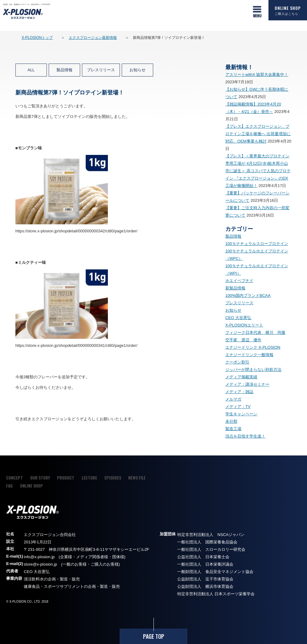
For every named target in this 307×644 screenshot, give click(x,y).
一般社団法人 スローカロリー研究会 (211, 549)
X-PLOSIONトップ (37, 38)
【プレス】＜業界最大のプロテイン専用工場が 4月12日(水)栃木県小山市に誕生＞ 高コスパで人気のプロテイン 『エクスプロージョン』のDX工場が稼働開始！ (258, 171)
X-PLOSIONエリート (244, 325)
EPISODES (113, 478)
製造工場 (233, 429)
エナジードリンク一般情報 (249, 355)
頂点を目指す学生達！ (245, 436)
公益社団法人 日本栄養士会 (203, 557)
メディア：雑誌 (239, 392)
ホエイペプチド (239, 281)
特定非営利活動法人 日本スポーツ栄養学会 (216, 594)
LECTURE (89, 478)
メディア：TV (238, 407)
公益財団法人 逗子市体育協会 (205, 579)
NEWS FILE (137, 478)
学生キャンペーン (241, 414)
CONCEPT (14, 478)
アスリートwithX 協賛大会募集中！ (257, 75)
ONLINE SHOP (288, 10)
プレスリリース (101, 70)
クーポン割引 (237, 362)
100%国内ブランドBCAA (248, 295)
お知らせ (137, 70)
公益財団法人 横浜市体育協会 (205, 586)
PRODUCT (66, 478)
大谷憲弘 (42, 572)
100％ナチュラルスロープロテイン (257, 244)
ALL (31, 70)
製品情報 (64, 70)
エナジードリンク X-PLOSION (253, 347)
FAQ (9, 486)
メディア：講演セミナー (247, 384)
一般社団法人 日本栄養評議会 (205, 564)
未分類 (231, 421)
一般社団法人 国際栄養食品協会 (207, 542)
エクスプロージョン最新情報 (93, 38)
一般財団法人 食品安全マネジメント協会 (215, 572)
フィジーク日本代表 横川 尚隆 (255, 332)
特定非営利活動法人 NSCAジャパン (211, 535)
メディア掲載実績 (241, 377)
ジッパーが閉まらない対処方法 (253, 370)
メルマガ (233, 399)
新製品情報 (235, 288)
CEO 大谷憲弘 (238, 318)
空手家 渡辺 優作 (243, 340)
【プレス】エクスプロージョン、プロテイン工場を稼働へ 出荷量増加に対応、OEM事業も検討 (258, 134)
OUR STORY (40, 478)
